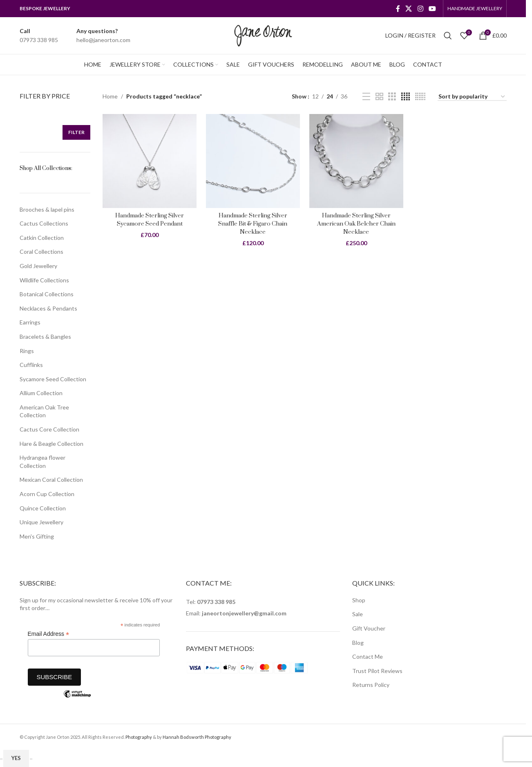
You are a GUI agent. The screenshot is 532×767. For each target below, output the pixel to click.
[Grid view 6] (420, 97)
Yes (16, 758)
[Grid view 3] (392, 97)
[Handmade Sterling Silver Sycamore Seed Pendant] (149, 160)
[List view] (366, 97)
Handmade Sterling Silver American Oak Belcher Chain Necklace (357, 221)
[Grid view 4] (406, 97)
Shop (359, 600)
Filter (76, 132)
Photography (139, 737)
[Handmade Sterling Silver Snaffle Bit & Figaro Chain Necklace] (253, 160)
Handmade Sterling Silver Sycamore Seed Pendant (149, 218)
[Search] (448, 36)
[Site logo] (263, 35)
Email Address (49, 634)
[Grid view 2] (379, 97)
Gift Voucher (369, 628)
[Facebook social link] (398, 9)
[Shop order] (472, 97)
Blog (358, 643)
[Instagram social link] (420, 9)
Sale (358, 614)
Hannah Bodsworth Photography (197, 737)
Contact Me (368, 656)
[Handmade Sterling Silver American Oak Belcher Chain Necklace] (357, 160)
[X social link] (409, 9)
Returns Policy (371, 685)
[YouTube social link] (432, 9)
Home (110, 96)
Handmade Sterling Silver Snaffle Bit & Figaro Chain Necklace (253, 221)
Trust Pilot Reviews (377, 671)
